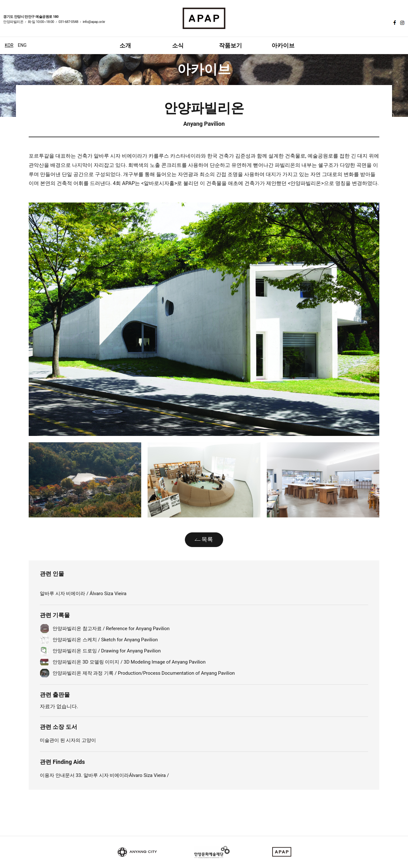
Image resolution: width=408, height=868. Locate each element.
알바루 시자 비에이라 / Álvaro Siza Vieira (83, 594)
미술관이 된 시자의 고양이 (68, 740)
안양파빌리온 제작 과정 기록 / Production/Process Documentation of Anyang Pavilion (144, 673)
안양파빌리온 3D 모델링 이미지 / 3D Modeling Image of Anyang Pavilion (129, 662)
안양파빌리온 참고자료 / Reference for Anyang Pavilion (111, 629)
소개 (125, 45)
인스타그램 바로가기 (402, 23)
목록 (207, 539)
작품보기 (230, 45)
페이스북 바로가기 (394, 23)
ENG (22, 45)
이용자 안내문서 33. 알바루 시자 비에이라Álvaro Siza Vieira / (104, 775)
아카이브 (283, 45)
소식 (178, 45)
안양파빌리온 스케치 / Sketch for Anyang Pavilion (105, 640)
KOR (9, 45)
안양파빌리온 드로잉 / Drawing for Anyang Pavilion (107, 651)
